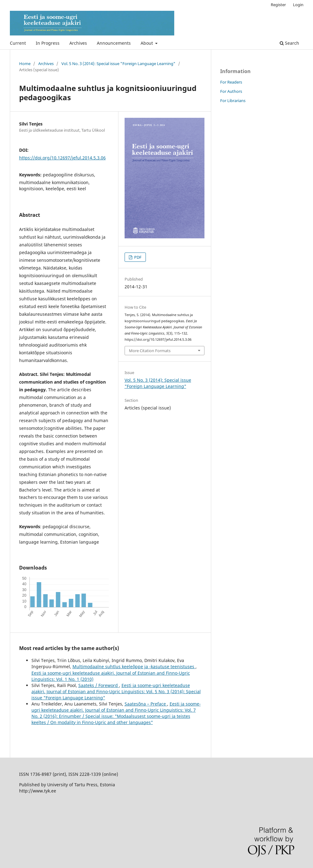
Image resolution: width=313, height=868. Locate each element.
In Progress (48, 43)
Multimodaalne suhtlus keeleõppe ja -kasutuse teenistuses (134, 666)
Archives (78, 43)
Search (289, 43)
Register (278, 5)
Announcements (114, 43)
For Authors (231, 91)
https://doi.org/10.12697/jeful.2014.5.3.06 (62, 158)
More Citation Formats (150, 351)
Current (18, 43)
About (147, 43)
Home (25, 64)
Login (298, 5)
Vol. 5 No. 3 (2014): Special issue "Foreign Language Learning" (118, 64)
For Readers (231, 82)
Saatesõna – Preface (146, 704)
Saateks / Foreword (99, 685)
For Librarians (233, 101)
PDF (137, 257)
